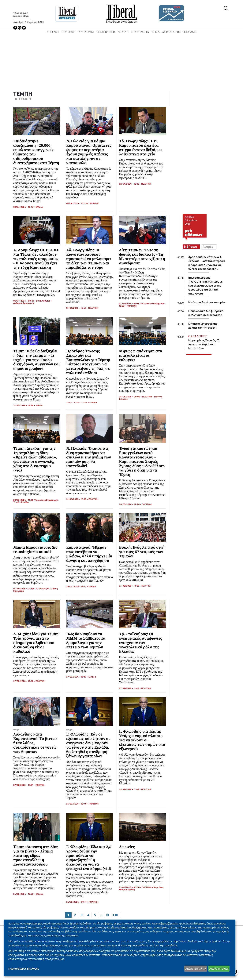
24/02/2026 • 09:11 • (77, 902)
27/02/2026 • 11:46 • (130, 688)
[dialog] (120, 948)
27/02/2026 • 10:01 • (24, 785)
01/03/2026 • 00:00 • (25, 589)
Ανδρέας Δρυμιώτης (24, 303)
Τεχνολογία (140, 32)
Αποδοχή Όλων (219, 969)
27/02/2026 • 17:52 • (24, 681)
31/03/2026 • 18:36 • (24, 405)
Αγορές (208, 247)
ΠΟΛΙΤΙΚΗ (94, 203)
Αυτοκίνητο (171, 32)
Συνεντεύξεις (43, 301)
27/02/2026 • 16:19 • (77, 677)
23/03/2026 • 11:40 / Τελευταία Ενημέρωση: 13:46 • (36, 501)
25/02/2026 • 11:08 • (130, 789)
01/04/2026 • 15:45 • (77, 308)
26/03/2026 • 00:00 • (131, 397)
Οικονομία (86, 32)
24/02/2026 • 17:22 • (25, 894)
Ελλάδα (39, 207)
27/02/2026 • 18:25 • (130, 586)
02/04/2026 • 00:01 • (25, 301)
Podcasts (190, 32)
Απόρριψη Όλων (196, 969)
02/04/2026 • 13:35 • (78, 203)
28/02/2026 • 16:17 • (77, 586)
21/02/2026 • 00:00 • (130, 887)
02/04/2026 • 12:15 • (130, 184)
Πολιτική (68, 32)
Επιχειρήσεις (106, 32)
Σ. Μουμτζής (43, 589)
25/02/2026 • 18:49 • (78, 804)
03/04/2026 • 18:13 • (24, 207)
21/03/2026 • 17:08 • (77, 499)
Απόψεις (53, 32)
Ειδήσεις (190, 247)
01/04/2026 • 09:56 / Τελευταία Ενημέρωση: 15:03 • (142, 305)
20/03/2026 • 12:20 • (130, 504)
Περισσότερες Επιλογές (24, 969)
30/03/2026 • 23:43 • (78, 402)
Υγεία (156, 32)
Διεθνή (123, 32)
